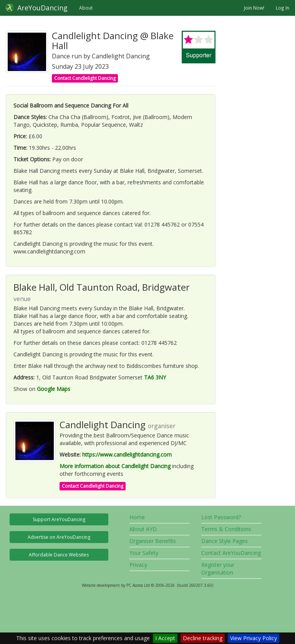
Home (137, 517)
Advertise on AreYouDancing (59, 537)
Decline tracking (203, 638)
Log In (283, 8)
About (86, 8)
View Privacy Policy (254, 638)
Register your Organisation (218, 569)
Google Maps (54, 389)
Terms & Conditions (226, 529)
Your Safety (144, 553)
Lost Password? (221, 517)
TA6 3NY (155, 377)
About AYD (143, 529)
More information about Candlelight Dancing (115, 466)
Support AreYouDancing (59, 519)
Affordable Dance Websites (59, 555)
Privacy (138, 565)
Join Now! (254, 8)
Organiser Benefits (153, 541)
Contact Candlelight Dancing (85, 78)
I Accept (165, 638)
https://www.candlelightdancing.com (127, 454)
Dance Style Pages (225, 541)
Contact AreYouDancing (231, 553)
